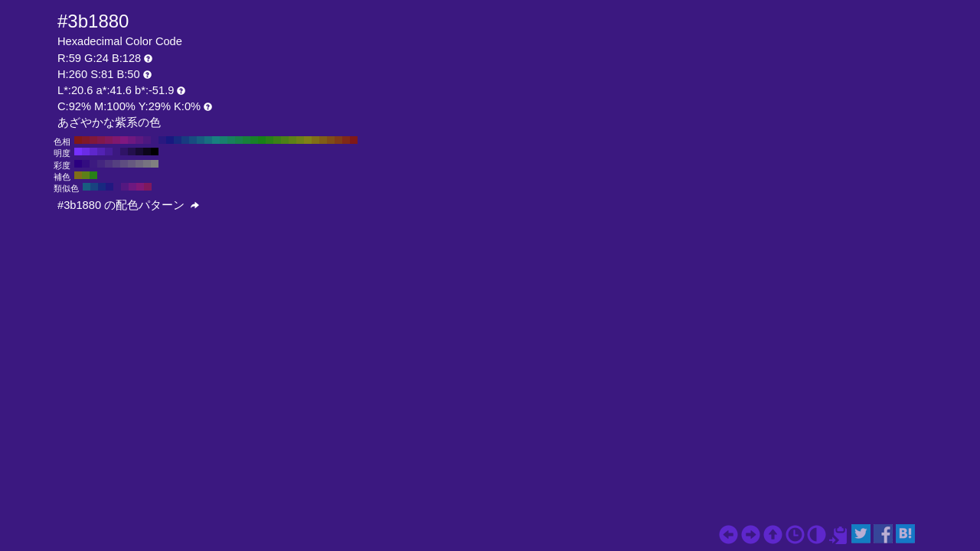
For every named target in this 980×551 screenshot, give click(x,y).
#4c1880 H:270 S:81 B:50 (147, 140)
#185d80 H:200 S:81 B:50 (201, 140)
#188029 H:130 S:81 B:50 (254, 140)
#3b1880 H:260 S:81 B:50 (155, 140)
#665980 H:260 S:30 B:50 (132, 164)
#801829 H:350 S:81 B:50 (86, 140)
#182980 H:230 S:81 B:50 (178, 140)
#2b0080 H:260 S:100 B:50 (78, 164)
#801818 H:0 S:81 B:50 (354, 140)
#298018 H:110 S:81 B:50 (269, 140)
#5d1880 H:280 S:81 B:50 (139, 140)
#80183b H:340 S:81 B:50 (93, 140)
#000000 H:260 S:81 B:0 (155, 152)
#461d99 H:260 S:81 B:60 (109, 152)
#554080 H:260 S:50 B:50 (116, 164)
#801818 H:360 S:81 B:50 (78, 140)
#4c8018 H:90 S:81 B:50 (285, 140)
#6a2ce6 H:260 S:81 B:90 (86, 152)
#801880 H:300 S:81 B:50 (124, 140)
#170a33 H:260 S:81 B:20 (139, 152)
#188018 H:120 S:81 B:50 (262, 140)
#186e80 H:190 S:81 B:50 (208, 140)
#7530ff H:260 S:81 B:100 (78, 152)
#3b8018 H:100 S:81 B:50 (277, 140)
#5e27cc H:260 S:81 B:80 (93, 152)
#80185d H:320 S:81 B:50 (109, 140)
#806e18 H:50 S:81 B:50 (315, 140)
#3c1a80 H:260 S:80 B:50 (93, 164)
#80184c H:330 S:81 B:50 (101, 140)
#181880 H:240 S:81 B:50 (170, 140)
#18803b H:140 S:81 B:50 (247, 140)
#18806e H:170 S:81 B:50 (224, 140)
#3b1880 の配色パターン (128, 205)
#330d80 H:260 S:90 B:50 (86, 164)
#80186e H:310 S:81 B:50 (116, 140)
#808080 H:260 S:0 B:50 (155, 164)
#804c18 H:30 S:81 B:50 (331, 140)
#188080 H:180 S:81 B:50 (216, 140)
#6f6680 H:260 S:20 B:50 (139, 164)
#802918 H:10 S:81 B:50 (346, 140)
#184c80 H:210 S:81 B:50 (193, 140)
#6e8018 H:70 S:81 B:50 (300, 140)
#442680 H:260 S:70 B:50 (101, 164)
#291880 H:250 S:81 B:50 (162, 140)
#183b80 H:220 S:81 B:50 (185, 140)
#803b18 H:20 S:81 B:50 (338, 140)
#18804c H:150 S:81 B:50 (239, 140)
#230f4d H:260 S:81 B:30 (132, 152)
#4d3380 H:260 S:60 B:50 (109, 164)
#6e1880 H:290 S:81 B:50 (132, 140)
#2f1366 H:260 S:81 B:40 (124, 152)
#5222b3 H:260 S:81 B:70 (101, 152)
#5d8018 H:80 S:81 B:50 (292, 140)
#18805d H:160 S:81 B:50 (231, 140)
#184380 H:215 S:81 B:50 (94, 187)
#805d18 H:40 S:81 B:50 (323, 140)
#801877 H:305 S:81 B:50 (140, 187)
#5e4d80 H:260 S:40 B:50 (124, 164)
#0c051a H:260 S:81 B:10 (147, 152)
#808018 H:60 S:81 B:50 (308, 140)
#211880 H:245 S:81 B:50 (109, 187)
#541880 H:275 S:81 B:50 (125, 187)
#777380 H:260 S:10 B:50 (147, 164)
